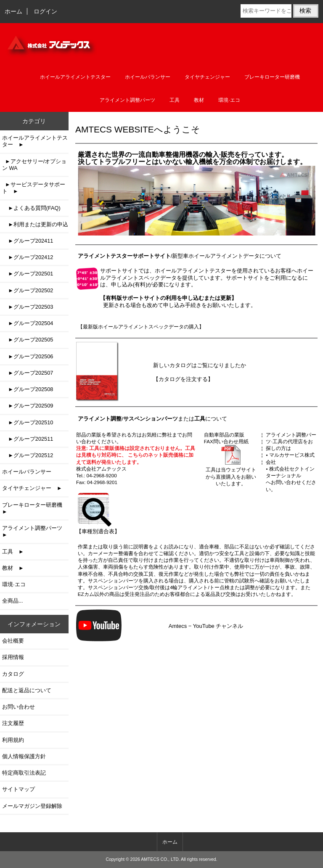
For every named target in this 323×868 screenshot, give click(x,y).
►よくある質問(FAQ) (31, 208)
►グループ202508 (28, 389)
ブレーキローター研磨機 (272, 77)
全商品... (13, 601)
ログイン (45, 11)
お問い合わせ (19, 707)
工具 (175, 100)
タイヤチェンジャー (207, 77)
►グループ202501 (28, 274)
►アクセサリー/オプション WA (34, 165)
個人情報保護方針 (24, 756)
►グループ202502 (28, 290)
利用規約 (13, 740)
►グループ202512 (28, 455)
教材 (199, 100)
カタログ (13, 674)
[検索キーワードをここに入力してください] (266, 11)
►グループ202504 (28, 323)
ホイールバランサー (148, 77)
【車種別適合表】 (98, 528)
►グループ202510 (28, 422)
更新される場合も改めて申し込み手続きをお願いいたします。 (178, 301)
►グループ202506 (28, 356)
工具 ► (13, 552)
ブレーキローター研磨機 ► (35, 508)
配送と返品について (27, 690)
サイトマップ (19, 789)
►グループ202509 (28, 406)
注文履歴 (13, 723)
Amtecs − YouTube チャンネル (206, 626)
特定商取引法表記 (24, 773)
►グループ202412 (28, 257)
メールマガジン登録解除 (32, 806)
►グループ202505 (28, 340)
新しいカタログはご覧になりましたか (200, 365)
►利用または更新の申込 (35, 224)
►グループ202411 (28, 241)
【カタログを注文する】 (183, 379)
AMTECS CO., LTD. (160, 859)
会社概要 (13, 641)
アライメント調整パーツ (127, 100)
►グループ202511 (28, 439)
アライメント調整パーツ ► (35, 531)
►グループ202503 (28, 307)
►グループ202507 (28, 373)
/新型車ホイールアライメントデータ (169, 256)
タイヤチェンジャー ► (32, 488)
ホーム (13, 11)
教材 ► (13, 568)
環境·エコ (229, 100)
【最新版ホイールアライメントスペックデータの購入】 (141, 327)
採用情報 (13, 657)
